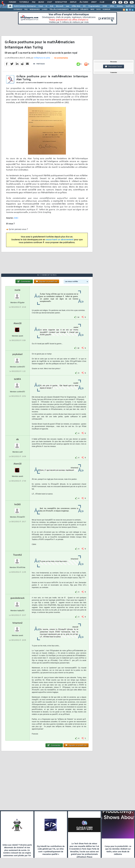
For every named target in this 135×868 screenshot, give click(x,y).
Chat (50, 2)
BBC (16, 218)
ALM (52, 6)
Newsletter (61, 2)
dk (17, 439)
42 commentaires (61, 58)
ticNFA (17, 379)
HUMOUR (106, 10)
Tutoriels (24, 2)
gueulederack (17, 598)
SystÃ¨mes (130, 6)
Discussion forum (114, 67)
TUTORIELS (18, 10)
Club (102, 2)
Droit (94, 2)
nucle (18, 290)
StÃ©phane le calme (42, 58)
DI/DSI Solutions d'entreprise (25, 6)
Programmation (94, 6)
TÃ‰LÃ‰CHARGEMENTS (59, 10)
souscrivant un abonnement (60, 240)
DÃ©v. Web (76, 6)
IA (46, 6)
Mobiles (120, 6)
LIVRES (45, 10)
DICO (98, 10)
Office (112, 6)
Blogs (41, 2)
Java (67, 6)
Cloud (41, 6)
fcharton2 (17, 623)
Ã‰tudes (84, 2)
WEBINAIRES (35, 10)
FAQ (34, 2)
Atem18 (18, 323)
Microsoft (60, 6)
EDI (84, 6)
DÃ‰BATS (84, 10)
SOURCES (74, 10)
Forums (12, 2)
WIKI (92, 10)
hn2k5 (18, 504)
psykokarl (17, 354)
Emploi (73, 2)
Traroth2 (18, 555)
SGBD (105, 6)
